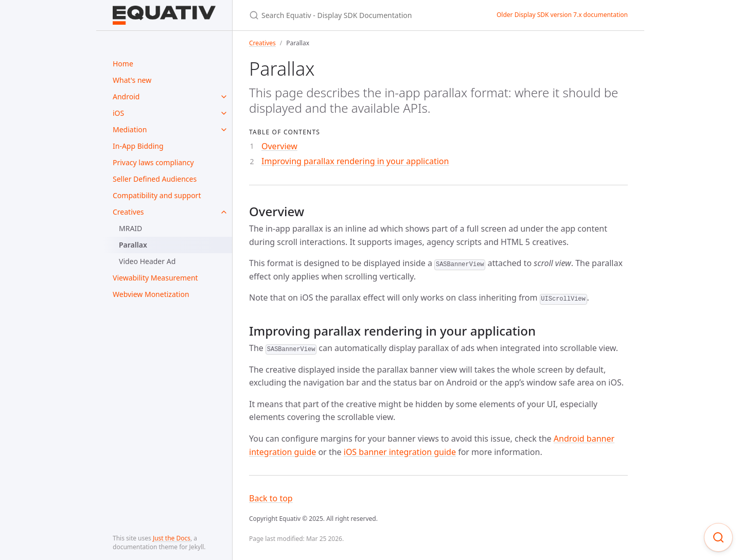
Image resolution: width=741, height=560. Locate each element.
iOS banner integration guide (400, 452)
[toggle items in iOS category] (224, 113)
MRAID (130, 228)
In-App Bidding (138, 146)
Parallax (133, 245)
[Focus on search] (718, 537)
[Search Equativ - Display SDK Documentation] (360, 15)
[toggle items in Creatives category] (224, 212)
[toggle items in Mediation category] (224, 130)
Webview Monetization (151, 294)
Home (123, 64)
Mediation (130, 129)
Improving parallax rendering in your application (355, 161)
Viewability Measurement (155, 278)
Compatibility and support (157, 195)
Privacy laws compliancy (153, 162)
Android (126, 97)
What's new (132, 80)
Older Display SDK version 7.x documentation (562, 15)
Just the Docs (172, 538)
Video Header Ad (147, 261)
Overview (279, 146)
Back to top (271, 498)
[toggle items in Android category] (224, 97)
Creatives (128, 212)
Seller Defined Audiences (155, 179)
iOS (118, 113)
